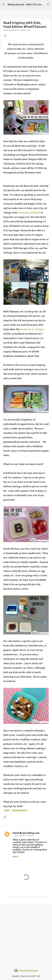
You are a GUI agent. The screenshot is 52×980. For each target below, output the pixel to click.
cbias (7, 810)
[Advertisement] (26, 934)
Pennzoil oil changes (32, 329)
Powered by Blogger (26, 971)
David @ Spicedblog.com (26, 833)
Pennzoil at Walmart (29, 213)
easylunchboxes (20, 810)
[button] (5, 36)
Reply (16, 857)
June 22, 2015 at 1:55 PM (24, 836)
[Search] (48, 4)
